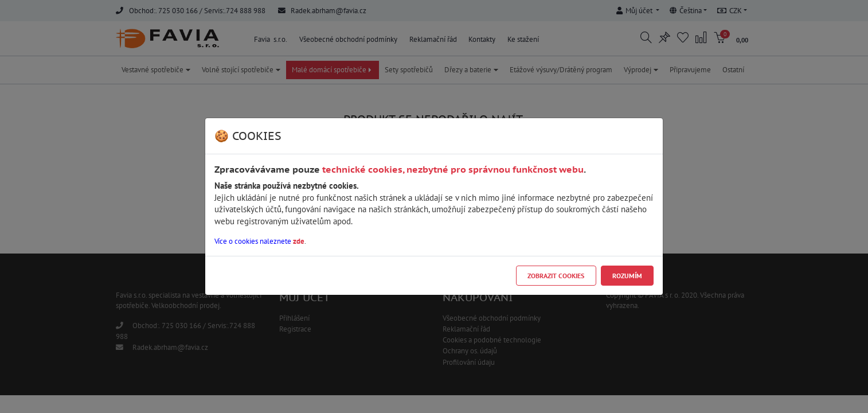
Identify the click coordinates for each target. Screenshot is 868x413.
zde (299, 241)
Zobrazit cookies (556, 276)
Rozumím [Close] (627, 276)
